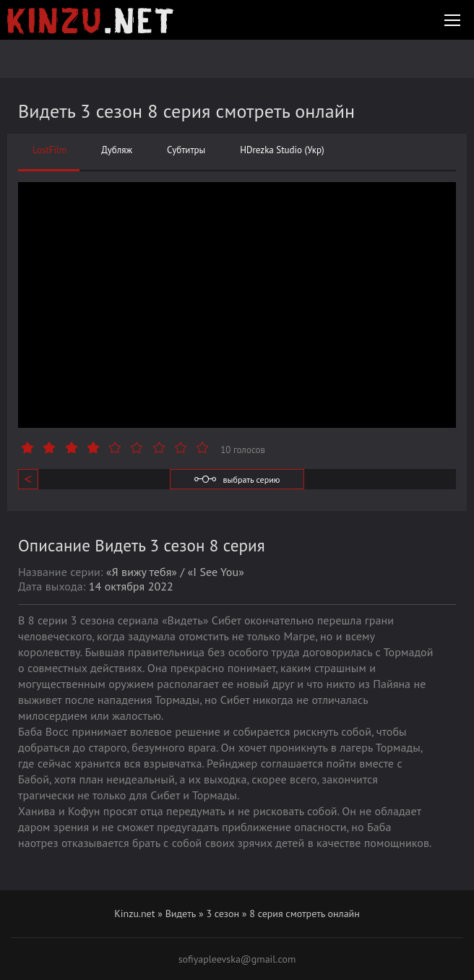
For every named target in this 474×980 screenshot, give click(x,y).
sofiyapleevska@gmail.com (237, 959)
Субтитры (186, 150)
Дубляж (117, 150)
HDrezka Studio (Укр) (282, 150)
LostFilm (49, 150)
